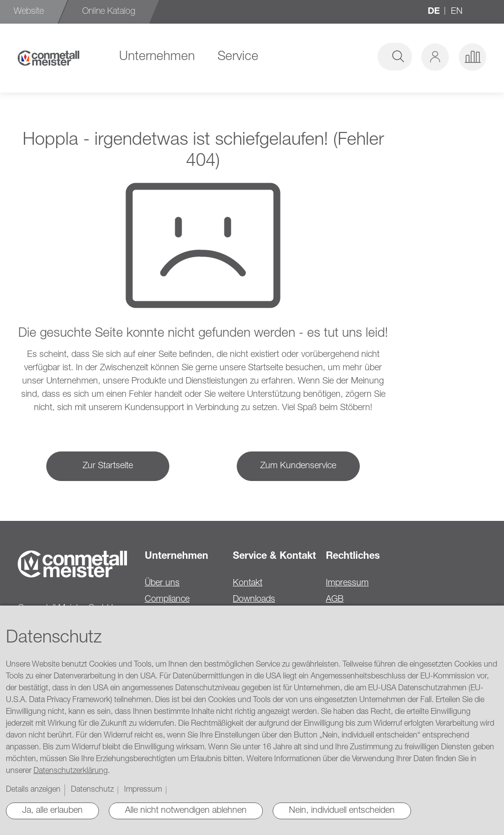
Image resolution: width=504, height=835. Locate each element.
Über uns (162, 583)
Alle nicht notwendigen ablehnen (186, 811)
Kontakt (248, 583)
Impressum (347, 583)
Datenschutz (92, 790)
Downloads (254, 600)
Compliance (167, 600)
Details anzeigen (33, 790)
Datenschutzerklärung (71, 771)
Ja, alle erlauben (52, 811)
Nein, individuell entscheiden (342, 811)
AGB (335, 600)
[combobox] (338, 57)
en (457, 12)
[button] (435, 57)
